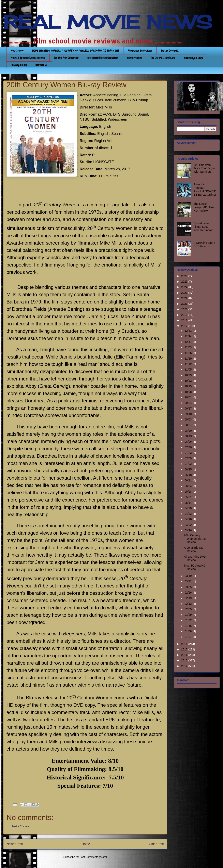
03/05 (188, 587)
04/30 (188, 508)
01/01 (188, 637)
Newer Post (15, 844)
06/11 (188, 480)
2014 (185, 655)
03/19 (188, 576)
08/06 (188, 442)
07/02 (188, 464)
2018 (185, 320)
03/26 (188, 530)
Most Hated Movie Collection (103, 58)
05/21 (188, 497)
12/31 (188, 331)
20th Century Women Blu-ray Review (195, 539)
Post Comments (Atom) (93, 857)
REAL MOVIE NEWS (108, 22)
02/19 (188, 598)
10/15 (188, 386)
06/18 (188, 475)
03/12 (188, 581)
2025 (185, 282)
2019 (185, 315)
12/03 (188, 347)
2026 (185, 276)
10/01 (188, 397)
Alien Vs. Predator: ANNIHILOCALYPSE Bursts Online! (205, 189)
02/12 (188, 604)
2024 (185, 287)
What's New (17, 51)
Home (86, 844)
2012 (185, 666)
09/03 (188, 419)
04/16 (188, 519)
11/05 (188, 370)
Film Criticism (134, 58)
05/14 (188, 503)
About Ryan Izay (193, 58)
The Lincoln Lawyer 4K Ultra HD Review (204, 207)
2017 (185, 326)
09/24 (188, 403)
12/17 (188, 342)
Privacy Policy (19, 65)
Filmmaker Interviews (140, 51)
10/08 (188, 392)
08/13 (188, 436)
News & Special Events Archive (28, 58)
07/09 (188, 458)
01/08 (188, 631)
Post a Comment (21, 826)
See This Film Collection (66, 58)
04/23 (188, 514)
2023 (185, 293)
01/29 (188, 615)
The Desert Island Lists (163, 58)
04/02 (188, 525)
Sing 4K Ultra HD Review (195, 567)
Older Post (156, 844)
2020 (185, 309)
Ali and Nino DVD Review (195, 558)
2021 (185, 304)
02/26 (188, 593)
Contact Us (41, 65)
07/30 (188, 447)
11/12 (188, 364)
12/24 (188, 336)
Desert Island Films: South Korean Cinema (203, 227)
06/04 (188, 486)
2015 (185, 649)
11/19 (188, 359)
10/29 (188, 375)
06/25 (188, 469)
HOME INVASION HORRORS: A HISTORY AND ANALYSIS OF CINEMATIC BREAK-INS (76, 51)
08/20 (188, 431)
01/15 (188, 626)
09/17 (188, 409)
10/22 (188, 381)
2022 (185, 298)
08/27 (188, 425)
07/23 (188, 453)
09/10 (188, 414)
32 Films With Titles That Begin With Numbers (204, 168)
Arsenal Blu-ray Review (194, 549)
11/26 (188, 353)
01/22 (188, 620)
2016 (185, 644)
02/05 (188, 609)
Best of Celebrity (170, 51)
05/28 (188, 492)
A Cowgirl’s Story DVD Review (204, 244)
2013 (185, 660)
